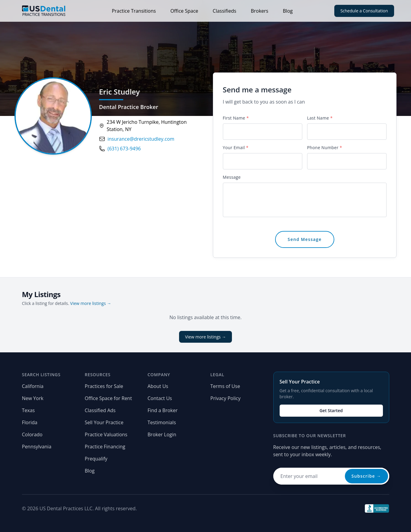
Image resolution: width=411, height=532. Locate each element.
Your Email (236, 147)
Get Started (331, 410)
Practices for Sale (104, 386)
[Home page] (44, 11)
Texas (29, 410)
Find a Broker (163, 410)
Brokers (259, 11)
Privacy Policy (226, 398)
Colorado (32, 434)
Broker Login (162, 434)
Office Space (184, 11)
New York (33, 398)
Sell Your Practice (104, 422)
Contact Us (160, 398)
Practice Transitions (134, 11)
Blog (288, 11)
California (33, 386)
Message (232, 177)
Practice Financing (105, 447)
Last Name (320, 118)
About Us (158, 386)
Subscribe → (366, 476)
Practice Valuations (106, 434)
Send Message (305, 239)
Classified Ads (100, 410)
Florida (30, 422)
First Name (236, 118)
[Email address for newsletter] (331, 476)
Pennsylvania (37, 447)
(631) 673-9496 (124, 149)
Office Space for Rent (108, 398)
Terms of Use (225, 386)
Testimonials (162, 422)
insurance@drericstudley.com (141, 139)
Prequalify (96, 459)
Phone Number (325, 147)
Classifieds (224, 11)
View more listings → (91, 303)
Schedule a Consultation (364, 11)
